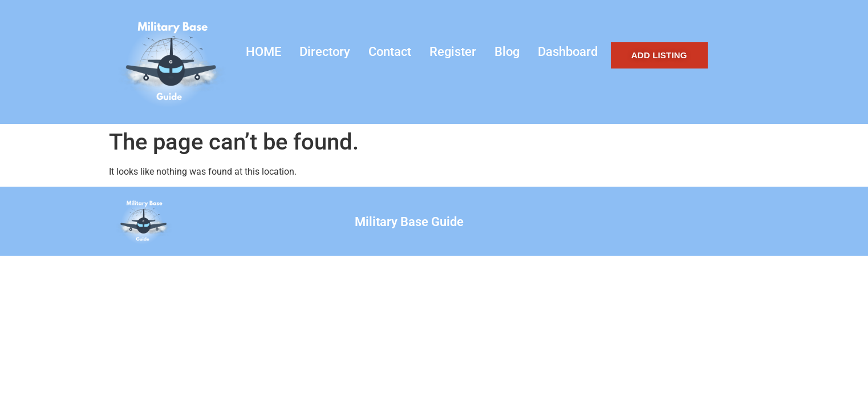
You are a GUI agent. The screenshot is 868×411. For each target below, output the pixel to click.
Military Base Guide (409, 221)
